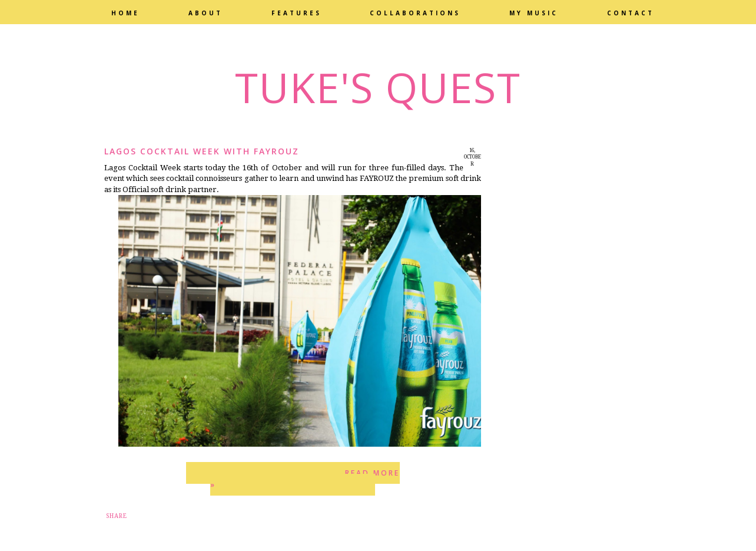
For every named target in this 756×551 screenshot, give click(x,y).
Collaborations (415, 13)
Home (125, 13)
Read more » (305, 479)
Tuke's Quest (378, 87)
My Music (534, 13)
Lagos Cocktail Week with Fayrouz (202, 151)
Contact (631, 13)
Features (296, 13)
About (205, 13)
